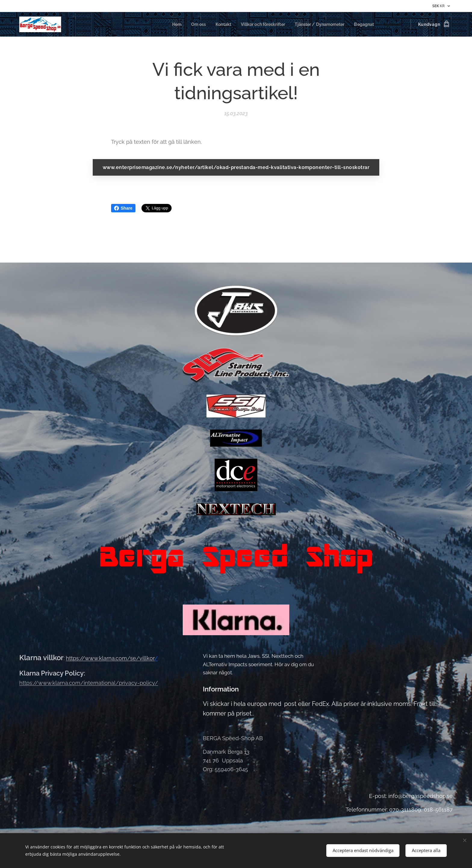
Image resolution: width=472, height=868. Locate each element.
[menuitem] (164, 24)
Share (123, 208)
